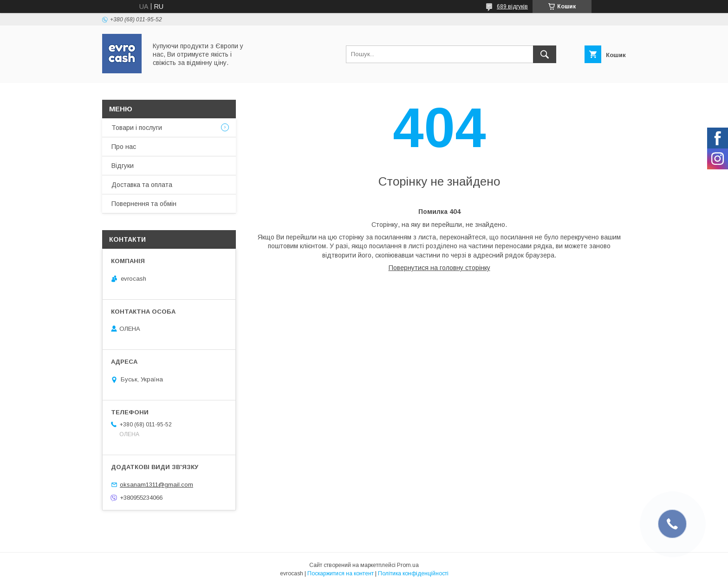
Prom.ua (408, 565)
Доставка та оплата (142, 185)
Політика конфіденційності (413, 573)
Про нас (124, 147)
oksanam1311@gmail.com (156, 485)
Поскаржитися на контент (341, 573)
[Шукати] (545, 54)
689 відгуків (512, 6)
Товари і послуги (137, 128)
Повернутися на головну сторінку (439, 268)
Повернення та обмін (144, 204)
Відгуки (123, 166)
